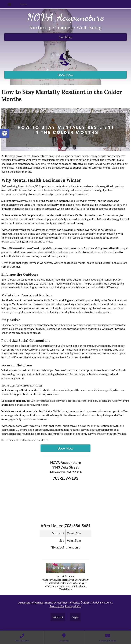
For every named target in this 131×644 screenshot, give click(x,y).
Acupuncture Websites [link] (31, 602)
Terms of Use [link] (57, 606)
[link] (5, 133)
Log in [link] (75, 617)
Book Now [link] (65, 75)
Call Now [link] (65, 37)
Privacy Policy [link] (73, 606)
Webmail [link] (58, 617)
